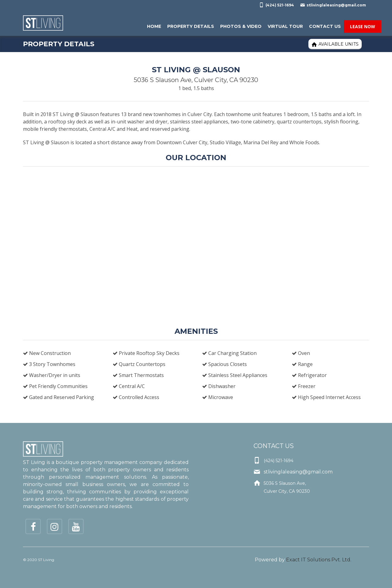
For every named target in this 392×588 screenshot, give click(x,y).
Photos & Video (241, 26)
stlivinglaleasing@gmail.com (333, 5)
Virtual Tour (285, 26)
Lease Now (363, 26)
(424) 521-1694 (277, 5)
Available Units (335, 44)
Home (154, 26)
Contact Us (325, 26)
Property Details (191, 26)
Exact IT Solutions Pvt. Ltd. (319, 560)
